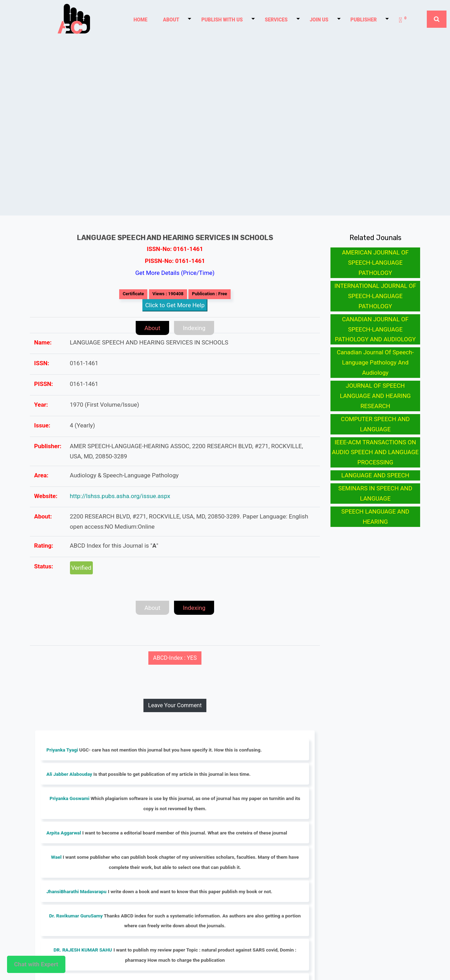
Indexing (194, 328)
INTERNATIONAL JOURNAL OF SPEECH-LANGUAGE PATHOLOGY (375, 296)
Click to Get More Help (175, 305)
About (152, 328)
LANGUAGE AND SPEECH (375, 475)
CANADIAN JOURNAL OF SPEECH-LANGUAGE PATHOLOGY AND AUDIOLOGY (375, 329)
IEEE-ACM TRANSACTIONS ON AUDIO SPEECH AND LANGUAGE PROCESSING (375, 452)
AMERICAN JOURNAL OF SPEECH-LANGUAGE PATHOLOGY (375, 263)
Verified (81, 568)
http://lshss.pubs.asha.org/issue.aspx (120, 496)
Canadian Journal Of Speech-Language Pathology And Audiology (375, 362)
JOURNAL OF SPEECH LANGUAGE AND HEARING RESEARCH (375, 396)
